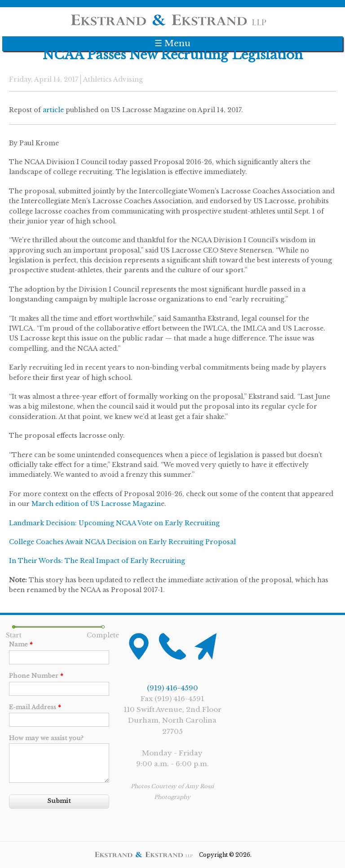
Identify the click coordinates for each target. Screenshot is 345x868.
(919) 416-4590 (172, 688)
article (53, 110)
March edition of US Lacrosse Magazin (96, 504)
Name (21, 644)
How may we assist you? (46, 738)
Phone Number (36, 676)
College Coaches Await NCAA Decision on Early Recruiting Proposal (122, 542)
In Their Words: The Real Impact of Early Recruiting (97, 561)
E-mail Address (35, 707)
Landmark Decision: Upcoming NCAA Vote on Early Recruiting (114, 523)
